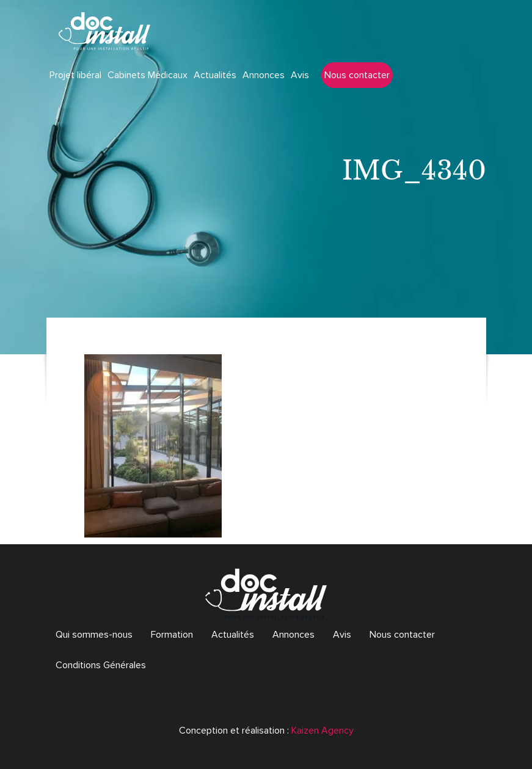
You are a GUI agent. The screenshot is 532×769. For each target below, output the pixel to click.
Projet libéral (75, 75)
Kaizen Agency (322, 731)
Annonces (264, 75)
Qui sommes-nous (94, 635)
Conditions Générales (101, 665)
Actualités (215, 75)
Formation (172, 635)
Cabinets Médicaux (148, 75)
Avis (300, 75)
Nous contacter (357, 75)
